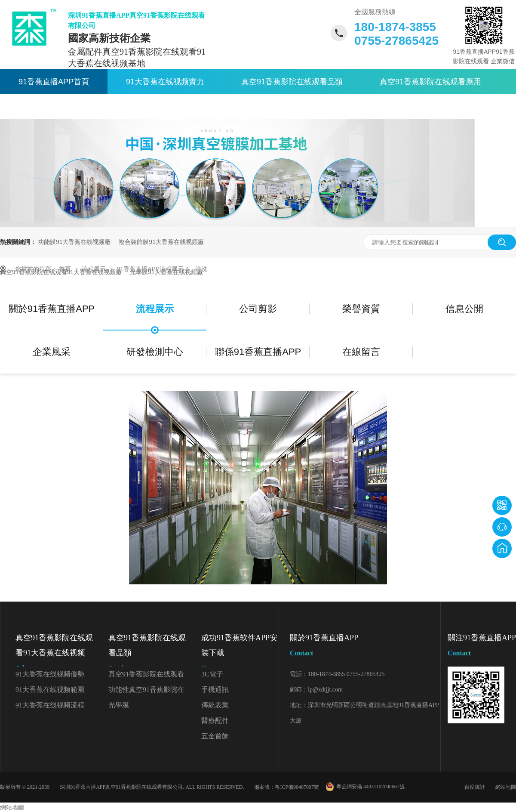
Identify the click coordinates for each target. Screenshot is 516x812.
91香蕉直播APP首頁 (54, 82)
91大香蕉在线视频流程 (50, 705)
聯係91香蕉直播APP (284, 107)
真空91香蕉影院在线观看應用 (430, 82)
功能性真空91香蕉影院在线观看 (146, 692)
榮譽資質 (361, 309)
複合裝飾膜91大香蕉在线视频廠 (161, 242)
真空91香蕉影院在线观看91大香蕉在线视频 (54, 655)
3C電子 (212, 674)
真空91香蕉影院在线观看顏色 (146, 676)
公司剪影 (258, 309)
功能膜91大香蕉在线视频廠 (74, 242)
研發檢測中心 (155, 352)
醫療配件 (215, 721)
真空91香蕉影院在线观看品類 (292, 82)
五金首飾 (215, 736)
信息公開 (464, 309)
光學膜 (119, 705)
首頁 (66, 269)
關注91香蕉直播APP (482, 647)
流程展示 (95, 269)
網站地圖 (506, 787)
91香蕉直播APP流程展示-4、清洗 (162, 269)
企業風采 (52, 352)
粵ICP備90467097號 (297, 787)
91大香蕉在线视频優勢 (50, 674)
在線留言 (361, 352)
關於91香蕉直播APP (177, 107)
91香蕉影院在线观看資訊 (61, 107)
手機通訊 (215, 690)
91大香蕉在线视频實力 (165, 82)
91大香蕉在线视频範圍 (50, 690)
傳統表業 (215, 705)
